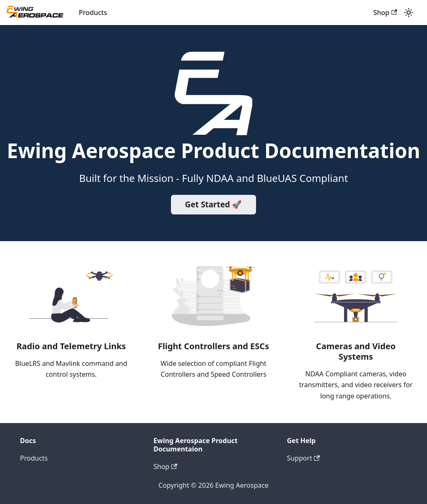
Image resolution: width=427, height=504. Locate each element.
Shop (385, 13)
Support (303, 458)
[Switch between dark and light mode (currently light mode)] (409, 13)
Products (93, 13)
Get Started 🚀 (214, 204)
